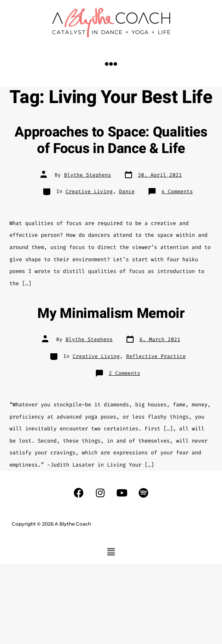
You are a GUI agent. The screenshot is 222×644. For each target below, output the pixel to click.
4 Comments (177, 191)
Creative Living (89, 191)
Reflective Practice (156, 356)
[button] (111, 64)
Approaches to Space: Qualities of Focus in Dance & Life (111, 140)
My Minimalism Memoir (111, 314)
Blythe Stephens (88, 175)
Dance (127, 191)
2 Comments (125, 373)
